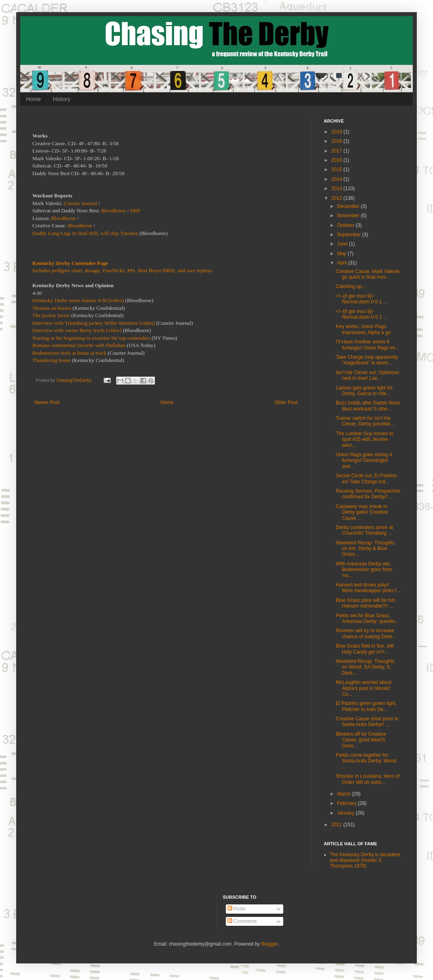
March (345, 794)
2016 (337, 160)
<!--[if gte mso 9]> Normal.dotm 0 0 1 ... (362, 299)
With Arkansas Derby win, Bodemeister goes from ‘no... (364, 570)
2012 (337, 198)
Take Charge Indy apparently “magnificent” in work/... (367, 360)
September (350, 235)
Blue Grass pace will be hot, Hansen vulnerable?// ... (366, 603)
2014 (337, 179)
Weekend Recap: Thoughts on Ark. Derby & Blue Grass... (365, 549)
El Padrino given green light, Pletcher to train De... (366, 706)
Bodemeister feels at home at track (69, 353)
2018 (337, 141)
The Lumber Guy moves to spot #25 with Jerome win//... (365, 439)
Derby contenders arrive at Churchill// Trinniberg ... (364, 530)
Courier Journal (80, 203)
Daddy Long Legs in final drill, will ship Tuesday (85, 233)
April (343, 263)
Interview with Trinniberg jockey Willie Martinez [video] (93, 323)
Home (33, 99)
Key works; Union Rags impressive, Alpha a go (363, 329)
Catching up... (351, 286)
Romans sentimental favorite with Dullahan (79, 345)
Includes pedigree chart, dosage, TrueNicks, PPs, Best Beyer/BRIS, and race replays (122, 270)
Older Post (286, 402)
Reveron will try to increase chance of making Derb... (366, 633)
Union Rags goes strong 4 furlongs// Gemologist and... (364, 460)
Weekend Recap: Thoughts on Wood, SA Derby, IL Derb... (365, 667)
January (346, 813)
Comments (242, 921)
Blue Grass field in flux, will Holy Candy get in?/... (365, 649)
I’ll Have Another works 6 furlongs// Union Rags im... (367, 345)
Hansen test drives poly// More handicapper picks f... (368, 588)
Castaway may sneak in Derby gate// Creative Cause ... (362, 512)
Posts (237, 909)
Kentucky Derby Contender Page (70, 263)
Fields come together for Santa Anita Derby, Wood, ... (367, 761)
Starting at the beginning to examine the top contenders (91, 338)
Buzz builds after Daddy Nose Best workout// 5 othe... (368, 406)
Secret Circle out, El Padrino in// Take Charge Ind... (366, 478)
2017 (337, 151)
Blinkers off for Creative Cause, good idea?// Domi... (361, 740)
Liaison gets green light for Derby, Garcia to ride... (364, 391)
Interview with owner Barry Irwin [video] (77, 330)
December (349, 206)
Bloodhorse (114, 211)
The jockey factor (51, 315)
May (342, 254)
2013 (337, 188)
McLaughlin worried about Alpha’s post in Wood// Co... (364, 688)
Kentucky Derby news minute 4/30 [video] (78, 300)
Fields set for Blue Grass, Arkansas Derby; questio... (367, 618)
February (347, 803)
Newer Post (47, 402)
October (346, 225)
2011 (337, 825)
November (349, 216)
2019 (337, 132)
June (343, 244)
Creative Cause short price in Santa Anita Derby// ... (367, 722)
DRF (135, 211)
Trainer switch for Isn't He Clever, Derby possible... (365, 421)
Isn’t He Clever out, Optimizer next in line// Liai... (368, 375)
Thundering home (51, 360)
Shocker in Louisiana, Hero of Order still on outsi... (368, 779)
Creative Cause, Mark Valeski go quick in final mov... (368, 274)
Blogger (269, 944)
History (62, 99)
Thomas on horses (52, 308)
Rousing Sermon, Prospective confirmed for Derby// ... (368, 494)
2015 (337, 169)
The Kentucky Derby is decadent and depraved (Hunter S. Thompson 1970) (365, 860)
